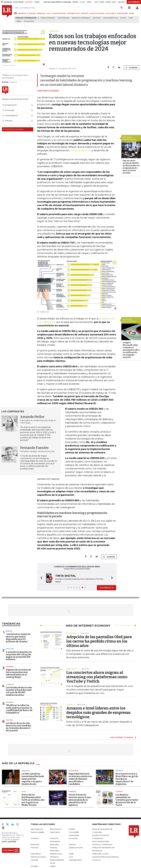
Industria (10, 649)
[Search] (122, 8)
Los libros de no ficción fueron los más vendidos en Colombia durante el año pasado (19, 727)
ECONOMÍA (31, 13)
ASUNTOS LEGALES (97, 13)
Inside (71, 854)
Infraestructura (56, 854)
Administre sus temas (13, 129)
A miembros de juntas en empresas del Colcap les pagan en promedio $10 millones (19, 656)
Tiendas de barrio (48, 18)
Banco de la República (81, 18)
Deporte (119, 771)
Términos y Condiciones (102, 844)
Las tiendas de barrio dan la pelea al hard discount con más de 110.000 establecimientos (19, 691)
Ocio (71, 857)
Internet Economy (38, 857)
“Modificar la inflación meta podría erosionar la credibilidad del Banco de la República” (19, 709)
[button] (41, 578)
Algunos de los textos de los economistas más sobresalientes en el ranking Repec (18, 673)
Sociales (34, 866)
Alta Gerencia (56, 829)
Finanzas (72, 792)
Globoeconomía (76, 848)
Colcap (123, 18)
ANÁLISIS (85, 13)
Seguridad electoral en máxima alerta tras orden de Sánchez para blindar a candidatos (80, 779)
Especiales (54, 844)
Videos (53, 866)
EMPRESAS (41, 13)
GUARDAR (131, 68)
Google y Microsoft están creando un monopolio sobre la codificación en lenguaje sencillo (131, 350)
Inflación (97, 18)
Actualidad (73, 771)
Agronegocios (37, 829)
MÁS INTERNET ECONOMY (122, 737)
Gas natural (29, 21)
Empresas (35, 844)
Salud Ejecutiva (75, 860)
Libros (19, 21)
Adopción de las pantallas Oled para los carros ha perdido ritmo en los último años (99, 641)
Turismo (119, 792)
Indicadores (36, 854)
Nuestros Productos (101, 835)
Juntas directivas (110, 18)
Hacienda (10, 667)
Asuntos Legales (38, 832)
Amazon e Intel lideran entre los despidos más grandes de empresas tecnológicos (98, 713)
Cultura (9, 720)
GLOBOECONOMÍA (59, 13)
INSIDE (132, 13)
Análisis (72, 829)
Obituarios (54, 857)
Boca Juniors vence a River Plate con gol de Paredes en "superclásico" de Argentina (127, 779)
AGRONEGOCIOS (73, 13)
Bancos (9, 631)
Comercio (10, 684)
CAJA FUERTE (111, 13)
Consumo (35, 838)
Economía (73, 838)
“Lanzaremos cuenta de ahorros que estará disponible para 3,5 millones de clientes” (18, 638)
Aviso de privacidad (100, 841)
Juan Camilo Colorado (48, 91)
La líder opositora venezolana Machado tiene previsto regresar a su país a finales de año (33, 779)
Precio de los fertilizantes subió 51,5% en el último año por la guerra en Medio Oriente (33, 800)
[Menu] (16, 13)
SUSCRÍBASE (134, 2)
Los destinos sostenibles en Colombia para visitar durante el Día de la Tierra (127, 800)
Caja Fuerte (55, 832)
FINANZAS (22, 13)
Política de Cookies (100, 854)
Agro (24, 792)
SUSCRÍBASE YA (106, 588)
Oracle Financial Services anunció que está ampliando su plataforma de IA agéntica (80, 800)
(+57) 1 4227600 (9, 842)
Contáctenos (98, 838)
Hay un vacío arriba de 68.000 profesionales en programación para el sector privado (131, 167)
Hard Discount (64, 18)
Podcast (34, 860)
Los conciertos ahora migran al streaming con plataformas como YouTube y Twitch (97, 677)
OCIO (48, 13)
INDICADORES (123, 13)
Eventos (72, 844)
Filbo (131, 18)
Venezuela (26, 771)
